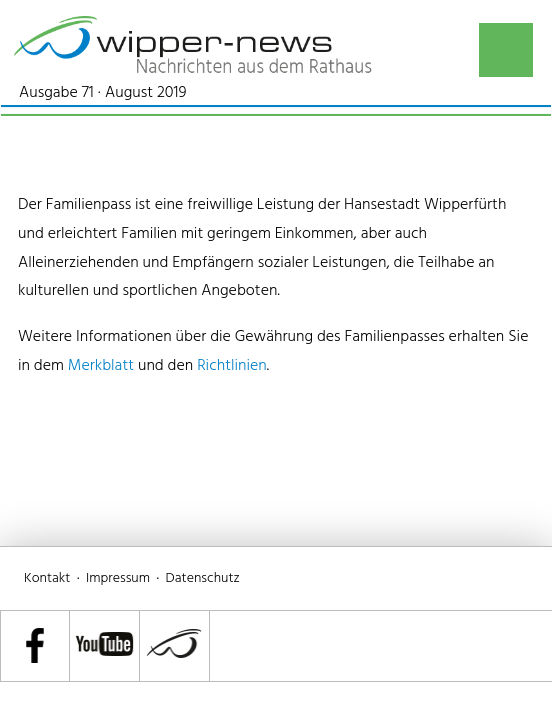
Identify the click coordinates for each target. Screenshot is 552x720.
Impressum (118, 578)
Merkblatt (101, 366)
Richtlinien (232, 366)
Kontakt (47, 578)
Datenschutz (203, 578)
